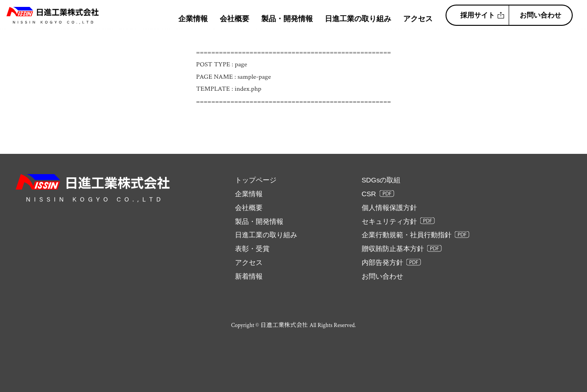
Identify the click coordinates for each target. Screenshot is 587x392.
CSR (369, 194)
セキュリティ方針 (389, 222)
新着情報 (249, 276)
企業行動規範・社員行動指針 (407, 235)
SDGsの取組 (381, 180)
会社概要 (235, 19)
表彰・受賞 (252, 249)
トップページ (256, 180)
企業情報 (193, 19)
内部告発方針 (382, 263)
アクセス (418, 19)
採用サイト (478, 15)
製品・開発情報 (287, 19)
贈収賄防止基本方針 (393, 249)
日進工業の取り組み (358, 19)
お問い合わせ (540, 15)
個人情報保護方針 (389, 208)
